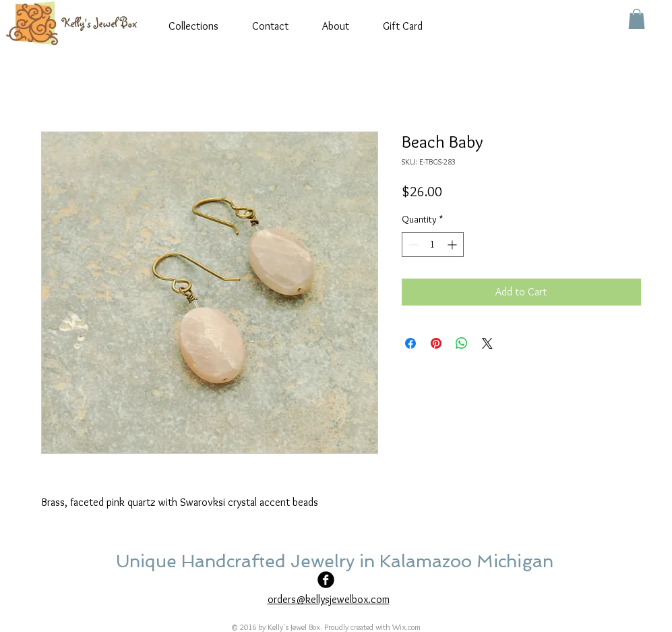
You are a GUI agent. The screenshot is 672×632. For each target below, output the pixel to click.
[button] (637, 19)
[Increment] (453, 245)
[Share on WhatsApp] (462, 343)
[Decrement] (412, 245)
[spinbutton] (433, 245)
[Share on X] (487, 343)
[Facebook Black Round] (326, 580)
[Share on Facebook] (410, 343)
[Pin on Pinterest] (436, 343)
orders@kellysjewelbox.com (329, 599)
